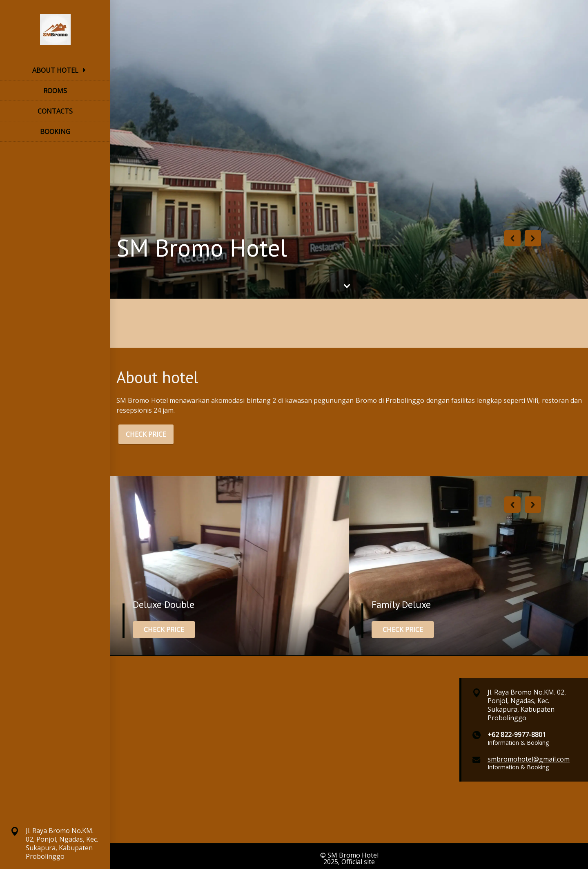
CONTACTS (55, 111)
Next (533, 238)
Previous (512, 238)
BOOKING (55, 132)
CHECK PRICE (146, 434)
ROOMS (55, 91)
